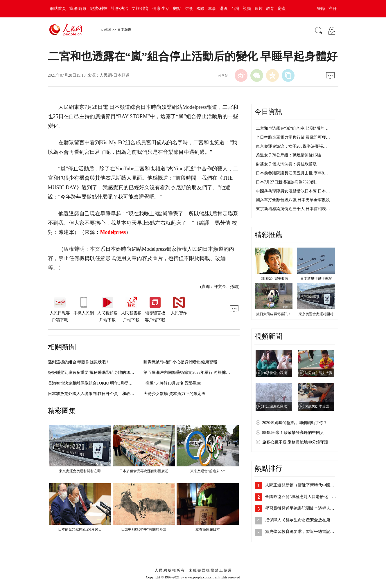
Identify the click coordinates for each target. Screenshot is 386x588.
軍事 (212, 9)
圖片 (258, 9)
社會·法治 (120, 9)
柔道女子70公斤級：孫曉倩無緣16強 (288, 155)
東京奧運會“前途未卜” (208, 471)
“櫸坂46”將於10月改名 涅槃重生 (172, 383)
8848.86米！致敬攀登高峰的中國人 (293, 433)
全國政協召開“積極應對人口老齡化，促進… (305, 497)
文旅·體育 (140, 9)
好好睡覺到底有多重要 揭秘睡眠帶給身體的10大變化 (95, 373)
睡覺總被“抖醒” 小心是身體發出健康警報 (180, 362)
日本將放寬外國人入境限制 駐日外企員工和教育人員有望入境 (103, 394)
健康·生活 (161, 9)
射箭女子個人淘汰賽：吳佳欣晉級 (286, 164)
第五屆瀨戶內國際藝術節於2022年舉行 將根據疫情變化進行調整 (201, 373)
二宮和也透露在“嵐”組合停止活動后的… (292, 128)
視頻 (247, 9)
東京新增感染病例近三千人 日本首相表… (293, 209)
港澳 (224, 9)
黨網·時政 (78, 9)
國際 (200, 9)
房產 (282, 9)
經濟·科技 (99, 9)
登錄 (321, 9)
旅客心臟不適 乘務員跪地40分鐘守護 (295, 442)
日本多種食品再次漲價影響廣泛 (144, 471)
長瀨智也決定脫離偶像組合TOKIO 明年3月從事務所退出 (98, 383)
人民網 (105, 30)
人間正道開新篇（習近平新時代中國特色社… (306, 485)
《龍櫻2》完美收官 (274, 279)
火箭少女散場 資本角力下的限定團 (175, 394)
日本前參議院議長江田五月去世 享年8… (292, 173)
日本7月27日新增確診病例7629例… (287, 182)
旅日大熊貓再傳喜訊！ (274, 314)
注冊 (333, 9)
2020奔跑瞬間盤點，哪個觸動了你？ (295, 423)
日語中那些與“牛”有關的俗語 (144, 529)
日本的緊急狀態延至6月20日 (80, 529)
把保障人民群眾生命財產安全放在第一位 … (304, 520)
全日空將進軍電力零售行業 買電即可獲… (293, 137)
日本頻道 (124, 30)
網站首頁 (58, 9)
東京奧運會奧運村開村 (316, 314)
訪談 (189, 9)
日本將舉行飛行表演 (316, 279)
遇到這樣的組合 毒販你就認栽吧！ (79, 362)
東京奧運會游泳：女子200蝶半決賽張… (291, 146)
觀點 (177, 9)
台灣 (235, 9)
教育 (270, 9)
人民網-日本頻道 (115, 75)
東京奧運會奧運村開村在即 (80, 471)
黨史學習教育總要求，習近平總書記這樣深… (306, 532)
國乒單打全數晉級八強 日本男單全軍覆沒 (293, 200)
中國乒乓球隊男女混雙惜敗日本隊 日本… (293, 191)
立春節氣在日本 (208, 529)
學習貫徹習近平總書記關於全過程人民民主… (306, 508)
